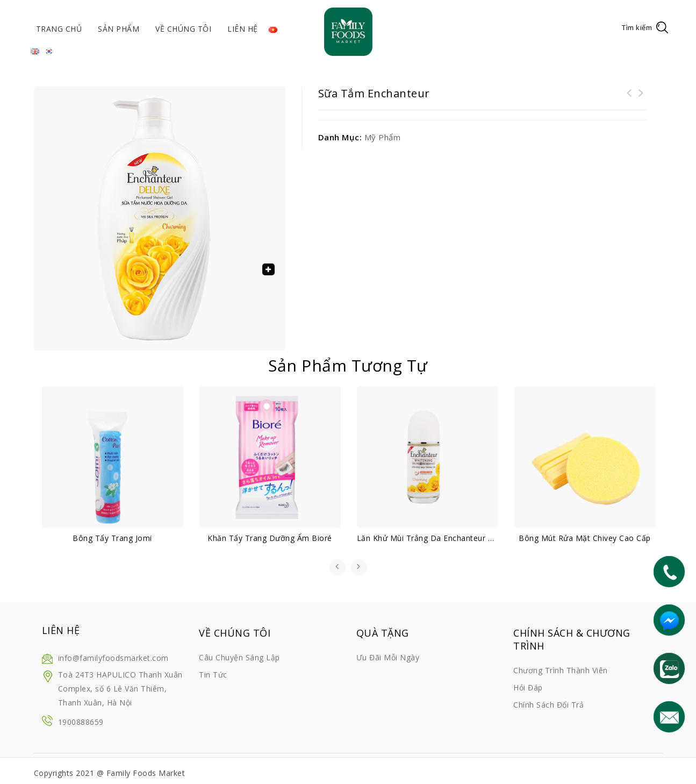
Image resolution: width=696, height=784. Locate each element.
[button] (268, 269)
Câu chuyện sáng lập (239, 657)
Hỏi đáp (528, 687)
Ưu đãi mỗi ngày (388, 657)
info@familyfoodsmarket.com (113, 658)
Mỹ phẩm (383, 137)
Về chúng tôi (183, 29)
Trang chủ (59, 29)
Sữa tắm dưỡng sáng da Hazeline (641, 99)
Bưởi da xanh (629, 99)
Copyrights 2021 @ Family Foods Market (110, 773)
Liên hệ (243, 29)
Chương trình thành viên (561, 670)
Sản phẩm (119, 29)
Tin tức (213, 675)
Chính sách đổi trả (548, 705)
